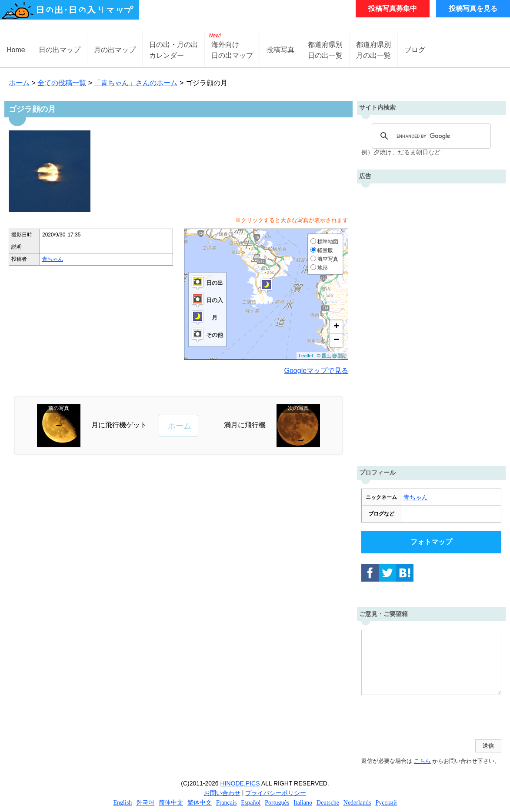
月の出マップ (115, 50)
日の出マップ (60, 50)
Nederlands (357, 803)
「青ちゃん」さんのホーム (136, 83)
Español (251, 803)
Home (16, 50)
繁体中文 (200, 803)
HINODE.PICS (240, 783)
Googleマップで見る (317, 371)
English (123, 803)
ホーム (19, 83)
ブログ (415, 50)
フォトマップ (431, 542)
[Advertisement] (431, 323)
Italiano (303, 803)
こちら (422, 761)
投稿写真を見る (473, 8)
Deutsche (328, 803)
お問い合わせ (222, 793)
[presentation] (427, 718)
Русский (386, 803)
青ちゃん (53, 259)
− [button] (336, 340)
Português (277, 803)
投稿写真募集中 (393, 8)
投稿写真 (280, 50)
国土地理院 (334, 356)
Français (226, 803)
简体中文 (171, 803)
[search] (430, 136)
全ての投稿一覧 (62, 83)
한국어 (145, 803)
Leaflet (306, 356)
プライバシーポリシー (276, 793)
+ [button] (336, 327)
